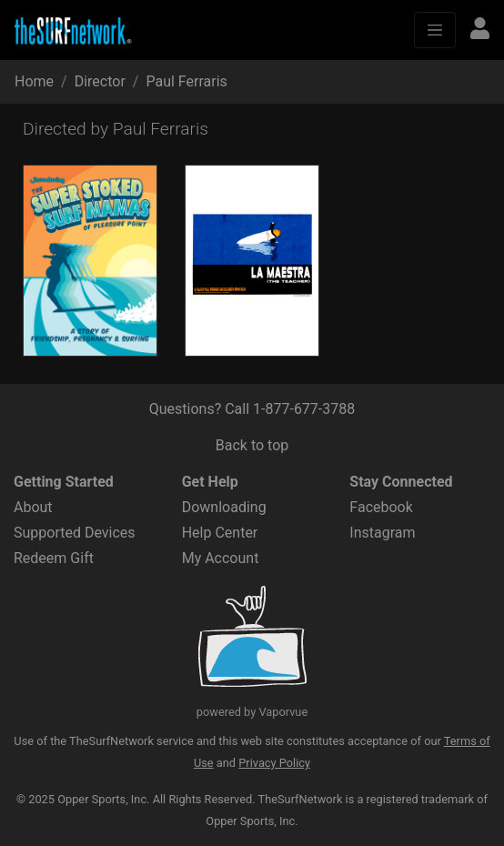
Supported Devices (75, 533)
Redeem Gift (54, 558)
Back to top (252, 445)
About (33, 507)
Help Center (220, 533)
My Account (221, 558)
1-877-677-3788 (304, 409)
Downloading (224, 507)
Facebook (381, 507)
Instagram (382, 533)
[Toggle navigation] (435, 30)
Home (34, 81)
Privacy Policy (274, 763)
